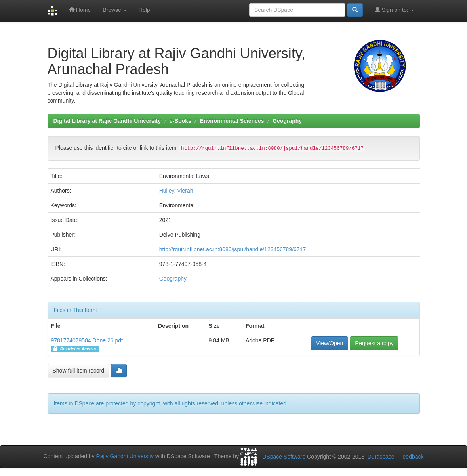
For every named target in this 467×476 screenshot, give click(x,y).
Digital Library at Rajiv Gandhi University (107, 121)
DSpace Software (284, 457)
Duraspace (381, 457)
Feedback (411, 457)
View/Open (330, 343)
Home (80, 10)
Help (144, 10)
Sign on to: (394, 10)
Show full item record (79, 371)
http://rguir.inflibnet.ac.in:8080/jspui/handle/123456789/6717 (233, 249)
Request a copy (374, 343)
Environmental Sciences (232, 121)
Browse (115, 10)
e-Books (180, 121)
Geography (287, 121)
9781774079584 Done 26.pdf (87, 340)
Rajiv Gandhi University (125, 456)
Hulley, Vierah (176, 191)
